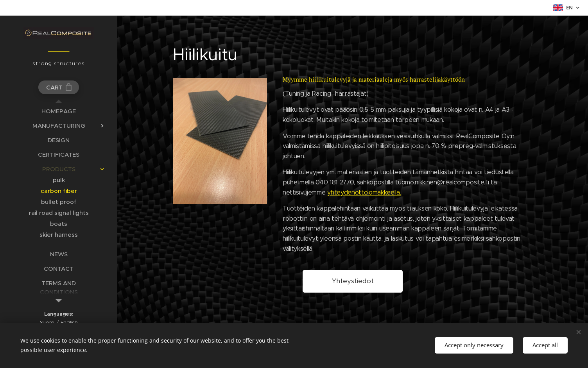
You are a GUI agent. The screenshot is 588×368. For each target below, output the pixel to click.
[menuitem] (59, 111)
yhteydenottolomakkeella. (364, 192)
